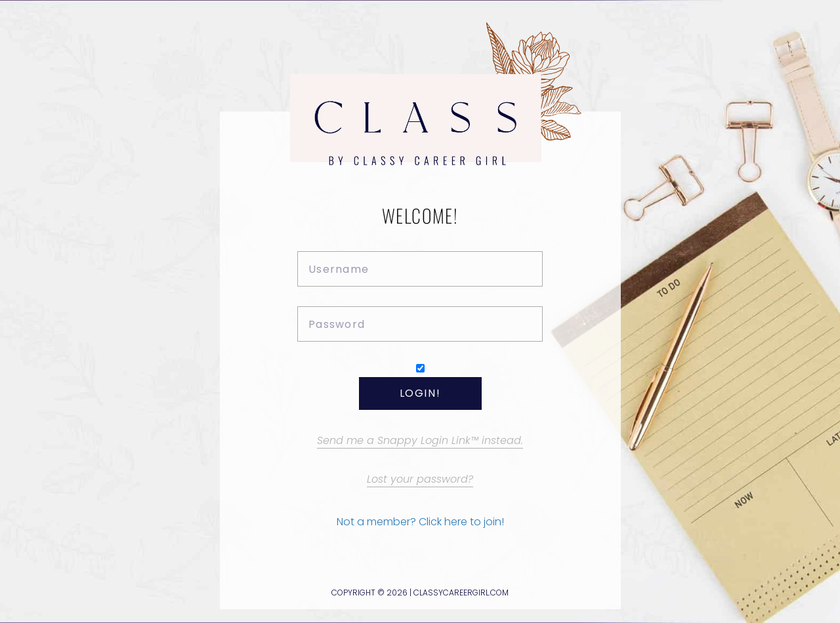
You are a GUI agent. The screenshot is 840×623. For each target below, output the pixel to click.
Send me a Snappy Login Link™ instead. (420, 440)
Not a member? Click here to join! (420, 522)
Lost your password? (420, 479)
